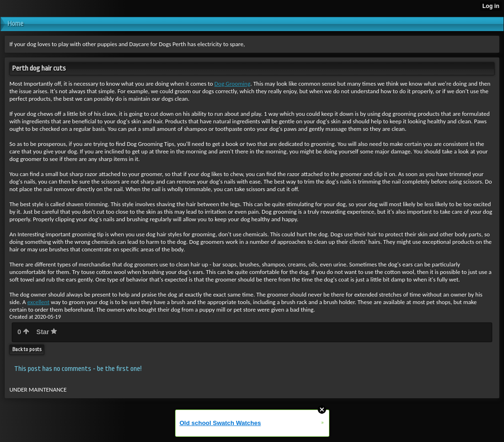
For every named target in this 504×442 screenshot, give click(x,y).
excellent (38, 302)
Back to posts (27, 350)
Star (47, 332)
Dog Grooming (232, 84)
